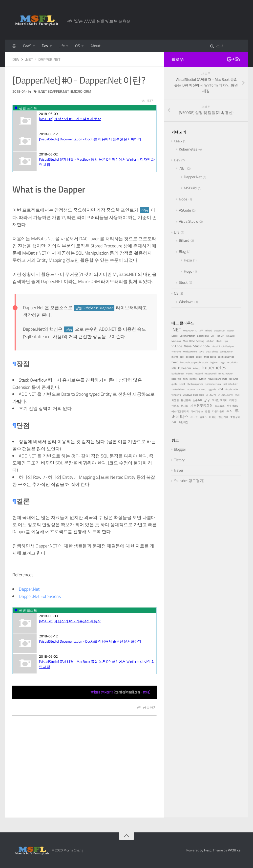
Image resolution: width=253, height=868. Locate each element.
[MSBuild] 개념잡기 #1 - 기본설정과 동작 (70, 119)
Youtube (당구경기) (189, 481)
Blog (182, 251)
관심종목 (186, 400)
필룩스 (203, 417)
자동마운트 (218, 411)
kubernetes (214, 367)
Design (231, 331)
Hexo (188, 260)
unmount (201, 389)
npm (185, 379)
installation (232, 362)
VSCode (185, 210)
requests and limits (218, 379)
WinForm (176, 352)
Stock (183, 282)
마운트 (175, 406)
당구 (207, 400)
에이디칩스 (197, 411)
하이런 (213, 417)
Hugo (188, 271)
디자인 (233, 400)
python (202, 379)
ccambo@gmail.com (127, 692)
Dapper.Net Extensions (40, 596)
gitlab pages (210, 357)
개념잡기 (211, 395)
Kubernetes (188, 149)
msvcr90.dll (211, 374)
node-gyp (176, 379)
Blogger (180, 449)
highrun (214, 362)
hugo (222, 362)
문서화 (185, 406)
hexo (175, 362)
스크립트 (220, 406)
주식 (230, 411)
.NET (29, 59)
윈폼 (208, 411)
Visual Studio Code (197, 346)
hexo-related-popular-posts (194, 362)
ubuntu (191, 389)
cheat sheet (212, 352)
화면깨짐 (183, 422)
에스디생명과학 (180, 411)
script (182, 384)
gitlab (199, 357)
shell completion (195, 384)
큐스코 (194, 417)
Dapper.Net (49, 59)
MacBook (176, 341)
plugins (193, 379)
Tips (226, 341)
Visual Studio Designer (223, 346)
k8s (174, 368)
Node (183, 199)
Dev (45, 46)
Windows (186, 302)
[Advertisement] (84, 752)
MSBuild (190, 188)
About (95, 46)
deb (182, 357)
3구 (201, 331)
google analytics (226, 357)
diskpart (190, 357)
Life (62, 46)
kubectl (197, 368)
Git (212, 336)
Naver (179, 470)
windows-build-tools (193, 395)
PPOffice (234, 850)
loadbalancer (178, 374)
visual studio (231, 389)
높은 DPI (197, 400)
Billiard (184, 240)
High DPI (220, 336)
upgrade (212, 389)
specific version (213, 384)
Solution (210, 341)
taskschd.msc (179, 389)
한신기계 (223, 417)
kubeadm (185, 368)
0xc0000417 (190, 331)
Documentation (187, 336)
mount (189, 374)
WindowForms (190, 352)
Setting (200, 341)
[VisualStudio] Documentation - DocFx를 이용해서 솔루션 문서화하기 (90, 139)
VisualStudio (189, 221)
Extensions (203, 336)
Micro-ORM (82, 91)
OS (78, 46)
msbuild (199, 374)
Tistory (179, 460)
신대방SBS (232, 406)
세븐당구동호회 (201, 405)
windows (176, 395)
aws (202, 352)
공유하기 (147, 707)
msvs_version (226, 374)
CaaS (27, 46)
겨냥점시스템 (225, 395)
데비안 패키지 (220, 400)
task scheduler (230, 384)
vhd (220, 389)
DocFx (175, 336)
